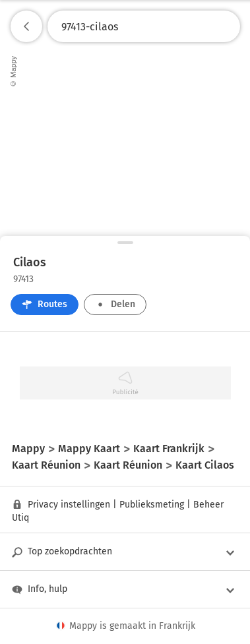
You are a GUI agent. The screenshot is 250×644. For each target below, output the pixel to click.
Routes (45, 304)
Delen (115, 304)
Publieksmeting (152, 505)
